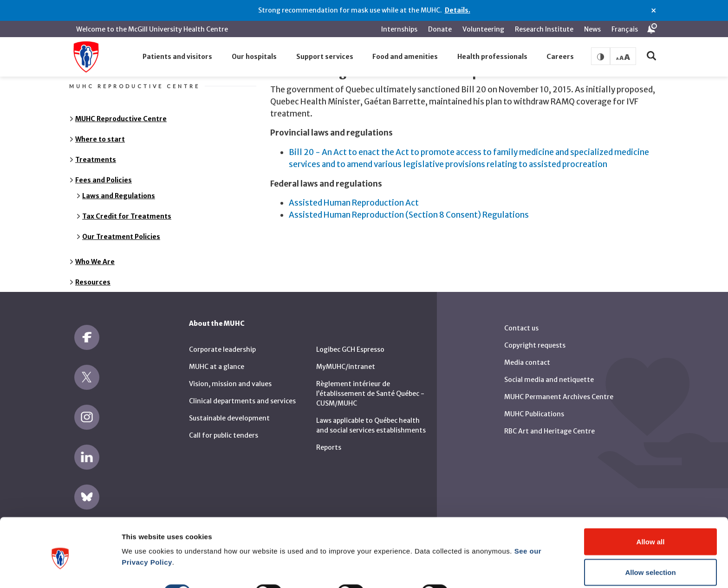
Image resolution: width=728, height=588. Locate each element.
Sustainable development (229, 413)
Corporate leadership (222, 344)
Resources (93, 276)
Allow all (651, 502)
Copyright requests (535, 339)
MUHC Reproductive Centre (121, 113)
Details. (458, 10)
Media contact (527, 356)
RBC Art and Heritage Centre (549, 425)
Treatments (96, 154)
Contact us (521, 322)
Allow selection (650, 533)
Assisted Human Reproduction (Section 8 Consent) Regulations (409, 209)
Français (625, 29)
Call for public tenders (224, 430)
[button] (178, 57)
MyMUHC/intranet (346, 361)
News (592, 29)
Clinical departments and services (242, 395)
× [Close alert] (653, 11)
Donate (440, 29)
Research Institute (544, 29)
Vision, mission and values (230, 378)
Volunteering (483, 29)
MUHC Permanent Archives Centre (559, 391)
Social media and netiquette (549, 374)
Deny (651, 563)
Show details (487, 553)
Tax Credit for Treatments (127, 210)
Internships (399, 29)
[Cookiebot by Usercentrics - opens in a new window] (60, 570)
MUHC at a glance (217, 361)
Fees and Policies (104, 174)
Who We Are (95, 256)
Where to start (100, 133)
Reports (329, 442)
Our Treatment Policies (121, 231)
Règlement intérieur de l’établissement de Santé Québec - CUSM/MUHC (370, 388)
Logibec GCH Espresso (350, 344)
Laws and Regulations (119, 190)
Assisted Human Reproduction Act (354, 197)
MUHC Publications (534, 408)
